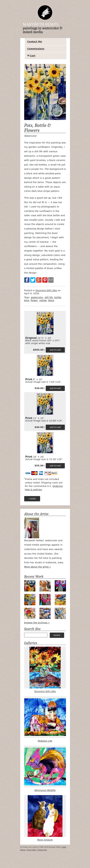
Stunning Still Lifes (46, 290)
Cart (33, 56)
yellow (43, 300)
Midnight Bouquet (60, 586)
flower (34, 300)
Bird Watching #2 (45, 586)
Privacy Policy (32, 850)
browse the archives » (37, 623)
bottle (58, 297)
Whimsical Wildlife (45, 769)
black (51, 300)
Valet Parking (45, 613)
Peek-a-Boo (30, 586)
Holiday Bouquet (30, 613)
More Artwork (45, 818)
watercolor (37, 297)
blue (27, 300)
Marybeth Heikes (41, 24)
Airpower (60, 600)
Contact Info (42, 850)
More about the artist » (38, 567)
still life (49, 297)
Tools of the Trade (60, 613)
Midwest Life (45, 719)
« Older (32, 499)
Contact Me (35, 42)
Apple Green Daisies (30, 600)
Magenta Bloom (45, 600)
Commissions (36, 49)
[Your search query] (36, 635)
